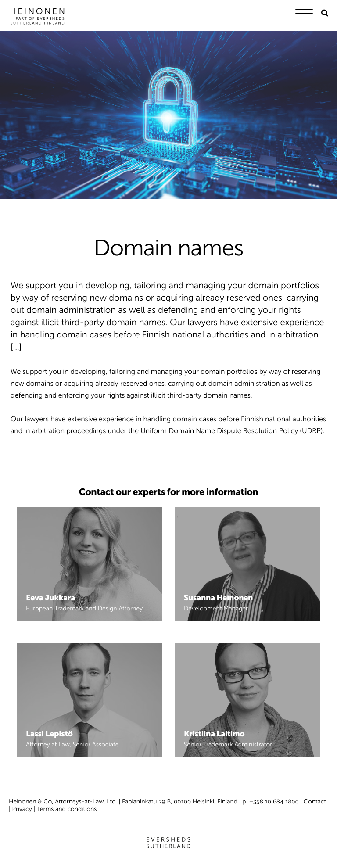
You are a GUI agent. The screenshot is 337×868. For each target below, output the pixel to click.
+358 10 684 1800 (274, 802)
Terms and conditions (67, 809)
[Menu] (306, 15)
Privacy (22, 809)
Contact (315, 802)
